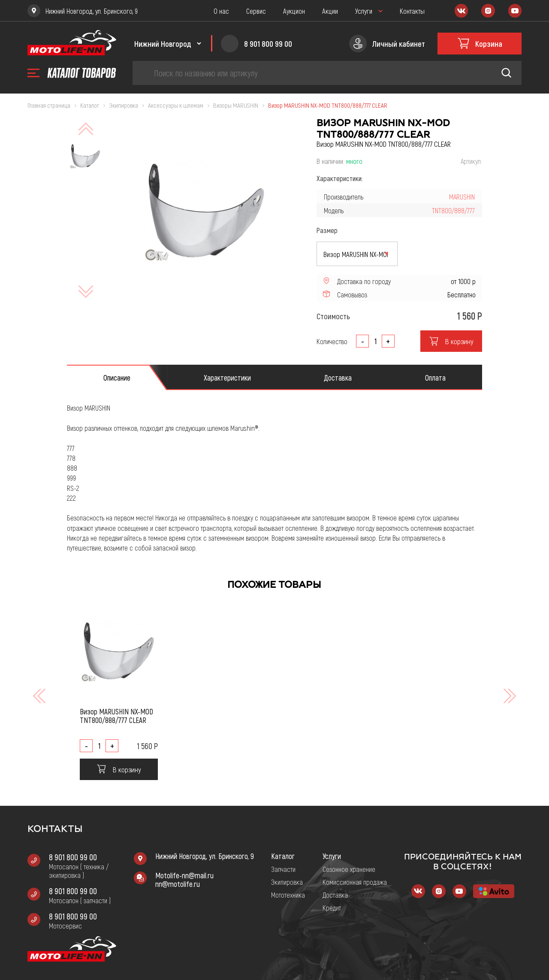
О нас (221, 11)
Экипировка (287, 882)
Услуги (364, 11)
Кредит (332, 907)
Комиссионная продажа (355, 882)
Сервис (256, 11)
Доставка (335, 895)
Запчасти (283, 869)
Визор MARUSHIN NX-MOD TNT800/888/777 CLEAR (116, 716)
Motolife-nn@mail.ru (184, 875)
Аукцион (294, 11)
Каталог (283, 856)
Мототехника (288, 895)
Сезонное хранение (349, 869)
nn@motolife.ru (178, 884)
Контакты (412, 11)
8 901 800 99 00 (73, 857)
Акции (330, 11)
